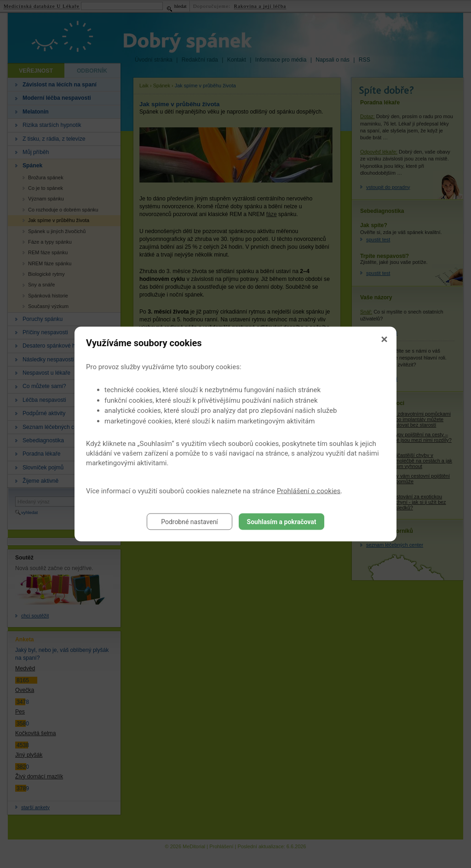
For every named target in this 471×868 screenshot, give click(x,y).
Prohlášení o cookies (309, 491)
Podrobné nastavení (190, 522)
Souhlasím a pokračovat (282, 522)
